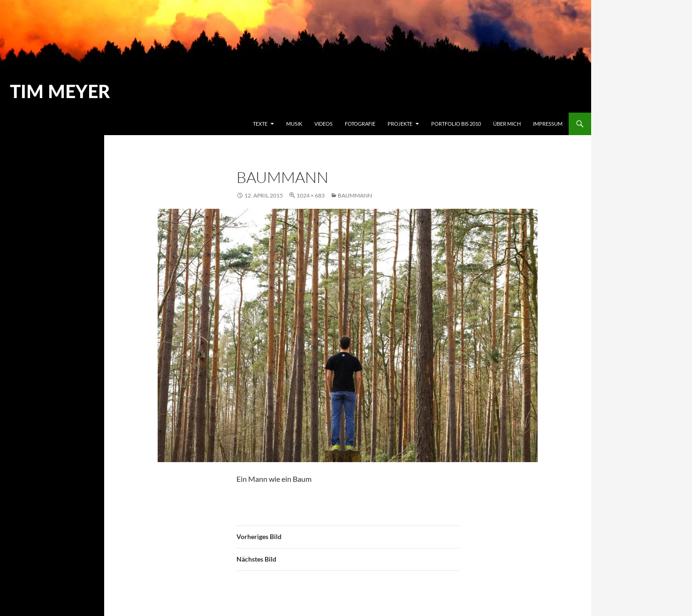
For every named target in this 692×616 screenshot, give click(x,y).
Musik (294, 124)
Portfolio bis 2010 (456, 124)
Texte (260, 124)
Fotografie (360, 124)
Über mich (507, 124)
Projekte (400, 124)
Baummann (355, 195)
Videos (323, 124)
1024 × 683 (311, 195)
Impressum (548, 124)
